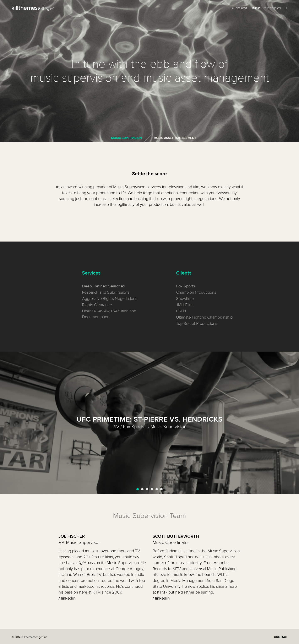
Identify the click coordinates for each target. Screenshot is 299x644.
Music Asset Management (175, 138)
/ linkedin (67, 598)
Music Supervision (126, 138)
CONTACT (281, 637)
